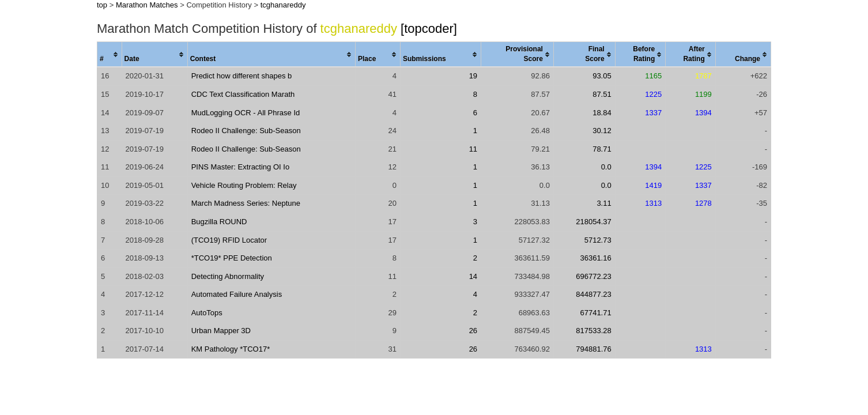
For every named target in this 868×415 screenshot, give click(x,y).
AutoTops (207, 313)
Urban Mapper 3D (221, 331)
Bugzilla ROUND (219, 222)
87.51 (602, 94)
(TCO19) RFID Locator (229, 240)
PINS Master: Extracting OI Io (241, 167)
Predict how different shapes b (242, 76)
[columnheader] (110, 55)
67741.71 (595, 313)
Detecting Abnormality (228, 276)
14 (473, 276)
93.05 (602, 76)
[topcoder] (429, 29)
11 (473, 149)
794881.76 (593, 349)
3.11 (604, 203)
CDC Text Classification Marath (243, 94)
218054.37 (593, 222)
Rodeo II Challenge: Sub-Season (246, 131)
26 (473, 331)
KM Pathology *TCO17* (231, 349)
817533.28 (593, 331)
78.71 (602, 149)
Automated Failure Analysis (237, 294)
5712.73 (598, 240)
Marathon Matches (147, 5)
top (102, 5)
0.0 (606, 167)
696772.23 (593, 276)
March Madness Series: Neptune (246, 203)
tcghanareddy (283, 5)
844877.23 (593, 294)
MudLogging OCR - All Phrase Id (246, 113)
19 (473, 76)
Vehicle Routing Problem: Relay (244, 185)
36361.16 (595, 258)
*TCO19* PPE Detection (232, 258)
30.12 (602, 131)
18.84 (602, 113)
